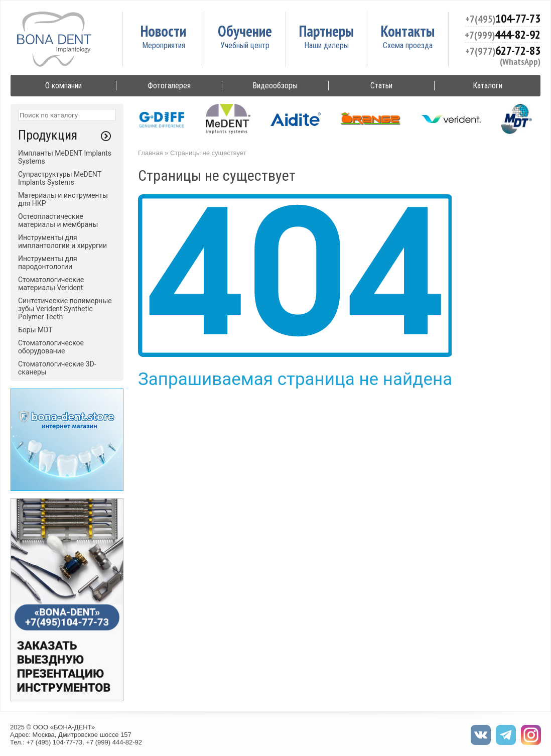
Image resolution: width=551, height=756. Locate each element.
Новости (163, 31)
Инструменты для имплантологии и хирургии (62, 241)
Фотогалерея (169, 86)
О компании (63, 86)
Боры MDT (35, 330)
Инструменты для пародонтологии (48, 263)
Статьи (381, 86)
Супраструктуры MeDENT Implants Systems (60, 178)
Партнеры (326, 31)
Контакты (408, 31)
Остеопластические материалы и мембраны (58, 220)
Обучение (245, 31)
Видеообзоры (275, 86)
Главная (150, 153)
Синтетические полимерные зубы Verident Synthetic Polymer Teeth (65, 309)
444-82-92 (503, 34)
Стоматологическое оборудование (51, 347)
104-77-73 (503, 18)
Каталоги (488, 86)
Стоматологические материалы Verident (51, 284)
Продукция (48, 135)
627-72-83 (503, 50)
